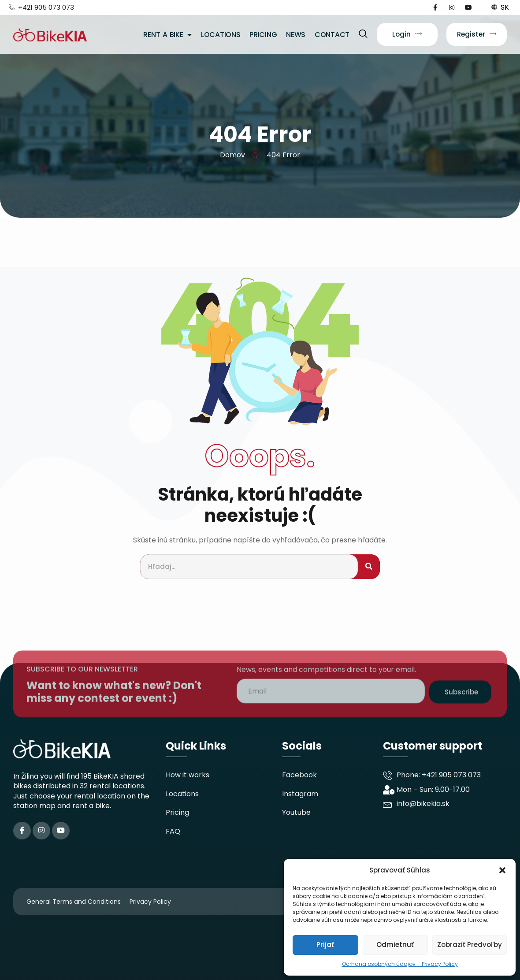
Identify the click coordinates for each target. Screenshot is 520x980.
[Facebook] (22, 831)
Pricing (263, 35)
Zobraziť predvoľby (470, 945)
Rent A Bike (167, 35)
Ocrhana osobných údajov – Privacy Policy (400, 964)
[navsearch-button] (363, 34)
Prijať (325, 945)
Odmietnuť (395, 945)
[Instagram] (41, 831)
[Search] (369, 567)
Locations (221, 35)
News (296, 35)
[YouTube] (61, 831)
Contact (332, 35)
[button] (502, 870)
